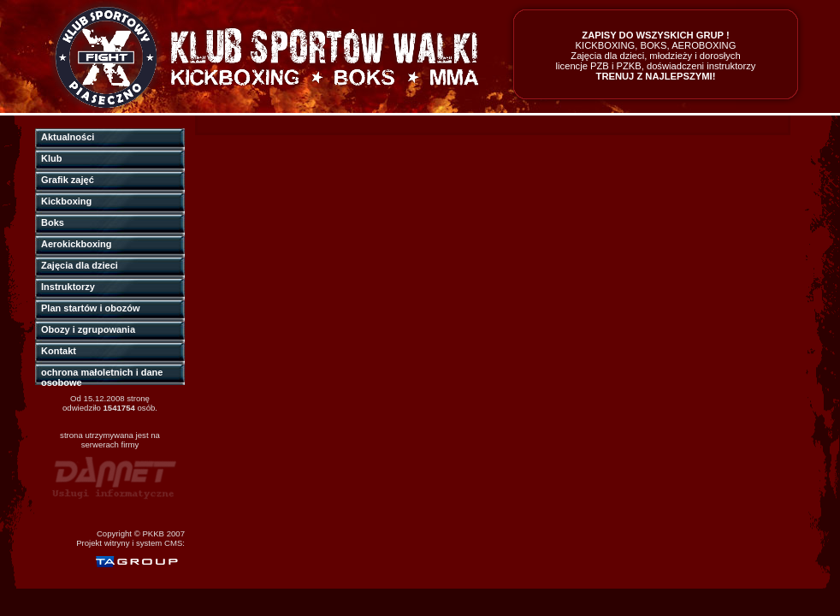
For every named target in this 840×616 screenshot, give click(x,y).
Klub (51, 158)
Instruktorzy (68, 287)
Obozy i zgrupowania (88, 329)
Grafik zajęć (68, 180)
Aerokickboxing (77, 244)
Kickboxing (66, 201)
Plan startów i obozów (91, 308)
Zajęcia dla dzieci (80, 265)
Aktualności (68, 137)
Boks (53, 222)
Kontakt (59, 351)
